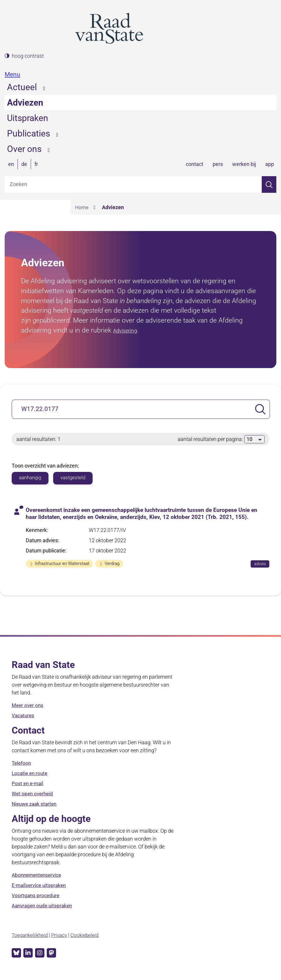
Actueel (22, 87)
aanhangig (31, 478)
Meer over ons (28, 707)
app (270, 164)
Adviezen (25, 103)
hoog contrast (28, 56)
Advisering (129, 330)
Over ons (24, 149)
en (11, 164)
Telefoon (22, 765)
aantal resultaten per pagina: (211, 439)
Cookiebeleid (89, 936)
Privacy (62, 936)
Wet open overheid (33, 795)
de (24, 164)
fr (36, 164)
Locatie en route (31, 775)
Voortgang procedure (36, 897)
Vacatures (24, 717)
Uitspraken (28, 118)
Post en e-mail (28, 785)
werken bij (244, 164)
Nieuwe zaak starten (36, 805)
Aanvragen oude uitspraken (44, 907)
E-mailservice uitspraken (40, 887)
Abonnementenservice (38, 877)
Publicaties (28, 133)
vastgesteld (76, 478)
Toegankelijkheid (31, 936)
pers (218, 164)
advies (261, 565)
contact (195, 164)
